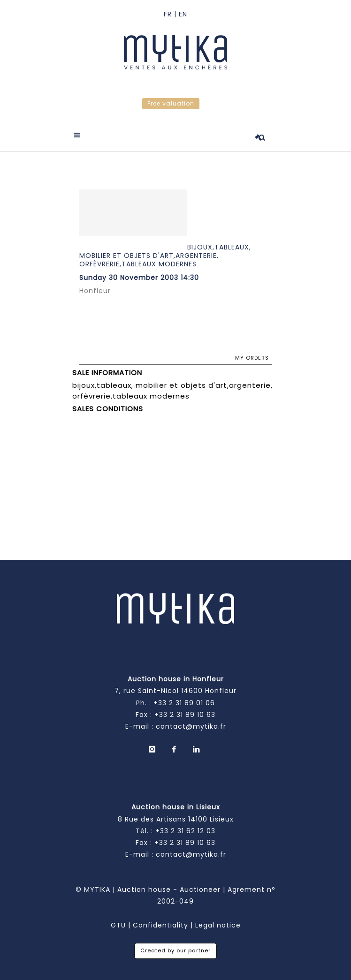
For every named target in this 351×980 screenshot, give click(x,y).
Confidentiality (160, 925)
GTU (118, 925)
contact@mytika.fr (191, 726)
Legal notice (218, 925)
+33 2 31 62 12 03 (185, 831)
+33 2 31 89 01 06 (184, 703)
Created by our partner (175, 950)
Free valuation (171, 103)
